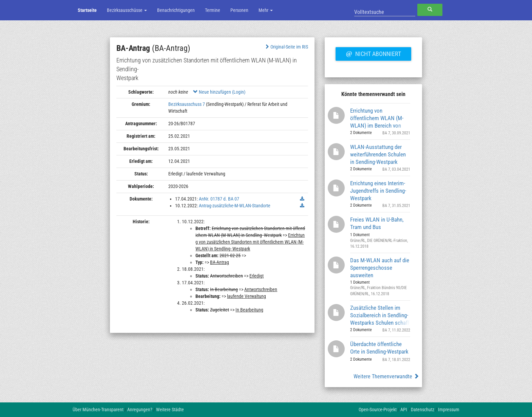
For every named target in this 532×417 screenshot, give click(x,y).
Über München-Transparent (98, 410)
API (404, 410)
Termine (213, 10)
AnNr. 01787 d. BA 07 (219, 199)
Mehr (266, 10)
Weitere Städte (170, 410)
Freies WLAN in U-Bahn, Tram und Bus (377, 223)
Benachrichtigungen (176, 10)
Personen (239, 10)
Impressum (449, 410)
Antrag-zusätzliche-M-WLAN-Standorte (235, 206)
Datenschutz (423, 410)
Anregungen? (140, 410)
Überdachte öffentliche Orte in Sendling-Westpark (379, 348)
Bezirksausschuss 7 (187, 104)
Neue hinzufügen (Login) (219, 92)
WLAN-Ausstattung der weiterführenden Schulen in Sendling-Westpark (378, 154)
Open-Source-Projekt (378, 410)
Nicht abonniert (373, 53)
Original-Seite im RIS (286, 47)
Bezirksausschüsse (127, 10)
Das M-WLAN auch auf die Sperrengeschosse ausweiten (380, 268)
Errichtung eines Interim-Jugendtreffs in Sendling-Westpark (378, 191)
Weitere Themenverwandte (386, 376)
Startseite (87, 10)
